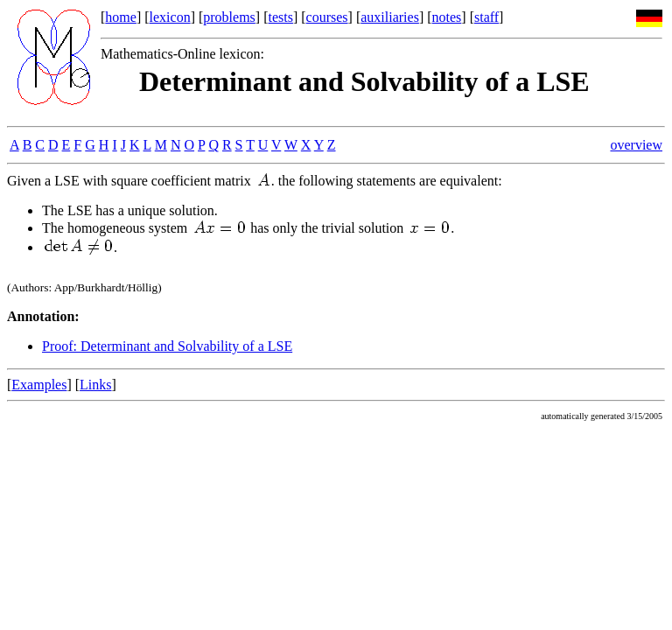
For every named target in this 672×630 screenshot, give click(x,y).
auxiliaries (390, 17)
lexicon (170, 17)
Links (95, 385)
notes (447, 17)
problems (229, 17)
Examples (39, 385)
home (121, 17)
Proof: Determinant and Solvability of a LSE (167, 346)
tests (280, 17)
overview (636, 145)
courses (327, 17)
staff (486, 17)
